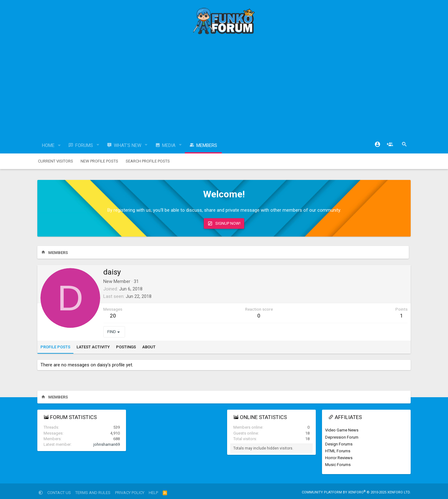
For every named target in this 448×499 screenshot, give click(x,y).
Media (169, 145)
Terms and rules (93, 493)
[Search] (404, 144)
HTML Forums (338, 451)
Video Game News (342, 430)
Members (207, 145)
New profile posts (99, 161)
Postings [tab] (126, 347)
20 (113, 316)
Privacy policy (130, 493)
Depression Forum (342, 437)
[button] (59, 146)
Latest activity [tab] (93, 347)
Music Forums (338, 465)
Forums (84, 145)
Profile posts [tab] (55, 347)
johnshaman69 (107, 444)
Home (48, 145)
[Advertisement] (224, 89)
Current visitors (56, 161)
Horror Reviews (339, 458)
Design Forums (339, 444)
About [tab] (149, 347)
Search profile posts (148, 161)
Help (153, 493)
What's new (128, 145)
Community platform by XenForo (356, 492)
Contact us (59, 493)
